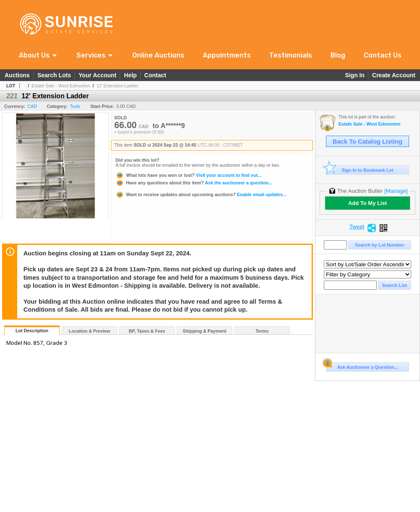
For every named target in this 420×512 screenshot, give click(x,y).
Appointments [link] (227, 55)
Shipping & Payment (205, 331)
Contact (155, 75)
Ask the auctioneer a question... (194, 183)
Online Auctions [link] (158, 55)
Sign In (355, 75)
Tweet (357, 227)
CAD (32, 106)
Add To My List (367, 203)
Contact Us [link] (383, 55)
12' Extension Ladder (118, 86)
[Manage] (396, 191)
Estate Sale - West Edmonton (61, 86)
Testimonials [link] (291, 55)
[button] (38, 55)
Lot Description (32, 331)
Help (130, 75)
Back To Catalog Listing (367, 142)
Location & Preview (89, 331)
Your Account (97, 75)
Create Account (394, 75)
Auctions (17, 75)
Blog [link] (338, 55)
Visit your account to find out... (188, 175)
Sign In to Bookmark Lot (360, 170)
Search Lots (54, 75)
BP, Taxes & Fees (147, 331)
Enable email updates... (201, 194)
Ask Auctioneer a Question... (362, 366)
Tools (75, 106)
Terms (262, 331)
